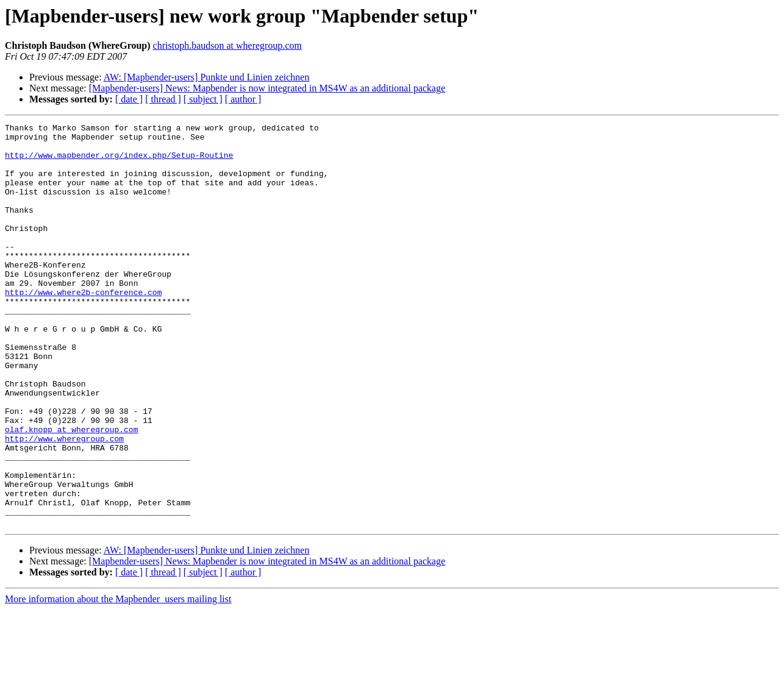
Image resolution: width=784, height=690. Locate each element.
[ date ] (129, 99)
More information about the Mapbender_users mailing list (118, 679)
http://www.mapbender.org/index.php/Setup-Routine (119, 162)
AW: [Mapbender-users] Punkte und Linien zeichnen (207, 77)
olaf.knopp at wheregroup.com (71, 491)
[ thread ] (163, 99)
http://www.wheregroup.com (64, 502)
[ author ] (243, 99)
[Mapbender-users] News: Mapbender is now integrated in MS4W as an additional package (267, 88)
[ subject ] (203, 99)
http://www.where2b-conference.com (83, 327)
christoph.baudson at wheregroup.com (227, 45)
